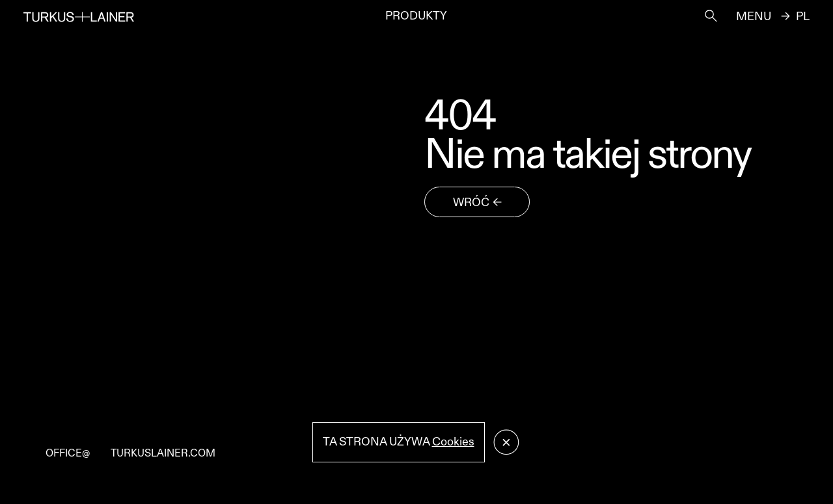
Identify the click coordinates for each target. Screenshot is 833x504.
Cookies (453, 442)
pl (803, 17)
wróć (471, 203)
